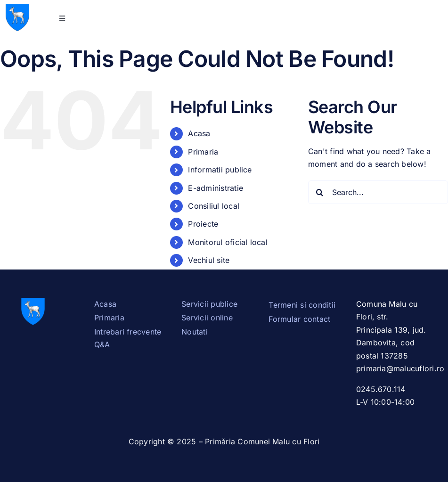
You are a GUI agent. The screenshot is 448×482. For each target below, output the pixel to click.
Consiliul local (214, 206)
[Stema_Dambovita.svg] (17, 8)
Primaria (203, 152)
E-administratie (216, 188)
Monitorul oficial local (228, 242)
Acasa (199, 133)
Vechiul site (209, 260)
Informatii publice (220, 170)
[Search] (320, 192)
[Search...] (378, 192)
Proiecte (203, 224)
